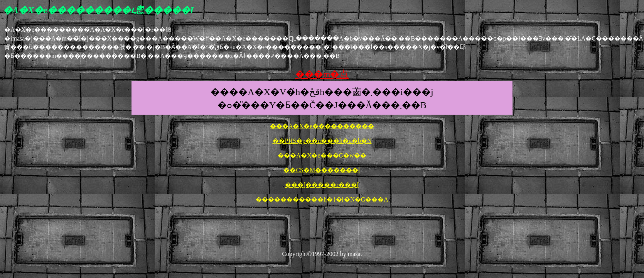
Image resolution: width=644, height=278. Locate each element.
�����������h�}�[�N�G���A (322, 199)
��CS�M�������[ (322, 170)
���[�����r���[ (322, 185)
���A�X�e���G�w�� (322, 155)
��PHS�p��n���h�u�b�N (322, 141)
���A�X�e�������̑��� (322, 126)
